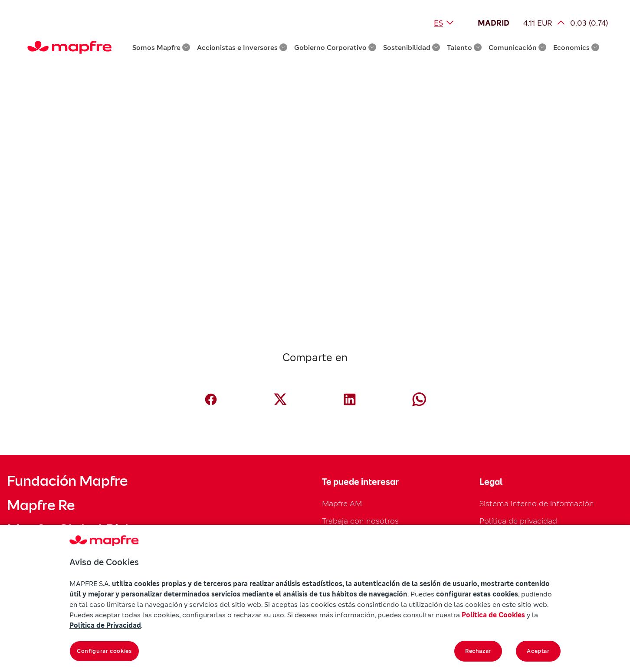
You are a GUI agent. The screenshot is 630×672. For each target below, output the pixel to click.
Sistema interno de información (537, 503)
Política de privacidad (518, 521)
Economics (576, 47)
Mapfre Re (41, 505)
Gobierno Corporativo (335, 47)
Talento (464, 47)
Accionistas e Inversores (242, 47)
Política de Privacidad (105, 625)
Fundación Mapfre (67, 481)
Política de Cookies (493, 615)
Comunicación (517, 47)
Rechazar (478, 651)
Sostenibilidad (412, 47)
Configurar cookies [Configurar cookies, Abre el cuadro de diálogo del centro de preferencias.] (104, 651)
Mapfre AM (342, 503)
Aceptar (538, 651)
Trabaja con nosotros (360, 521)
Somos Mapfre (161, 47)
